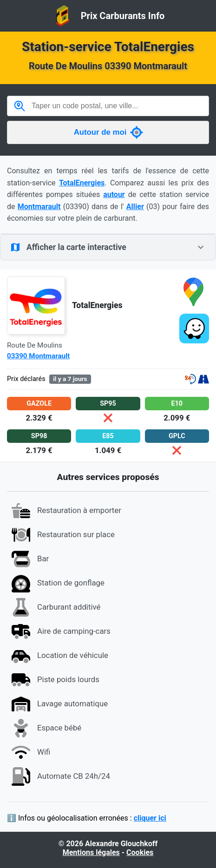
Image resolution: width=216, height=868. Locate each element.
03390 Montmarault (38, 356)
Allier (135, 207)
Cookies (140, 852)
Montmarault (39, 207)
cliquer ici (150, 818)
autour (114, 194)
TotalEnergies (82, 183)
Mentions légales (91, 852)
